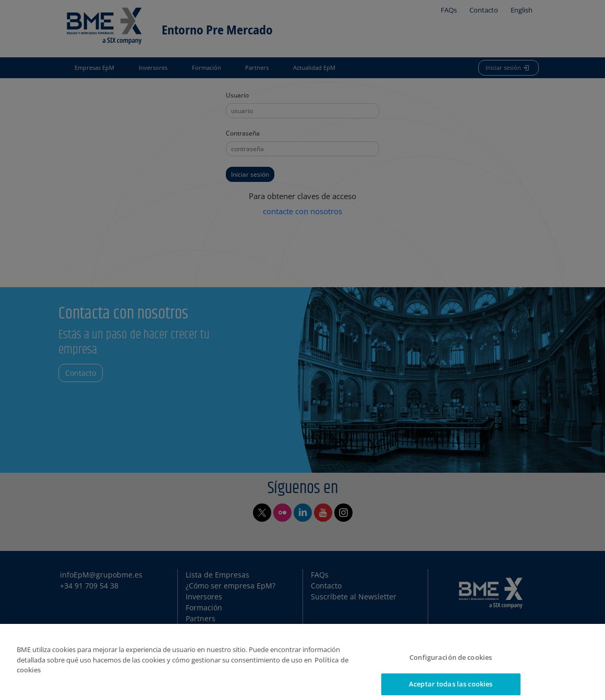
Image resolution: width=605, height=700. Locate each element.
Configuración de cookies (451, 663)
